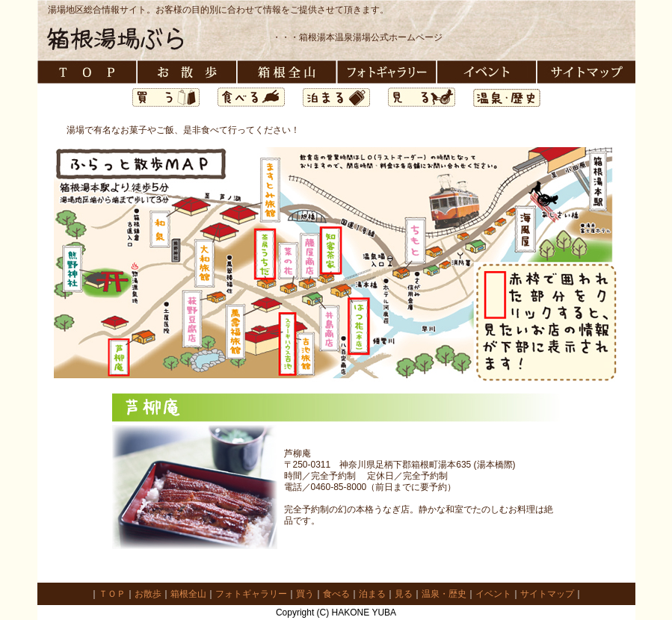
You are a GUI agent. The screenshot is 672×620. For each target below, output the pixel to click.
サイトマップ (547, 594)
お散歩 (148, 594)
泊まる (372, 594)
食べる (336, 594)
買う (305, 594)
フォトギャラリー (251, 594)
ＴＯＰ (112, 594)
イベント (493, 594)
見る (404, 594)
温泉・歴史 (444, 594)
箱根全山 (188, 594)
